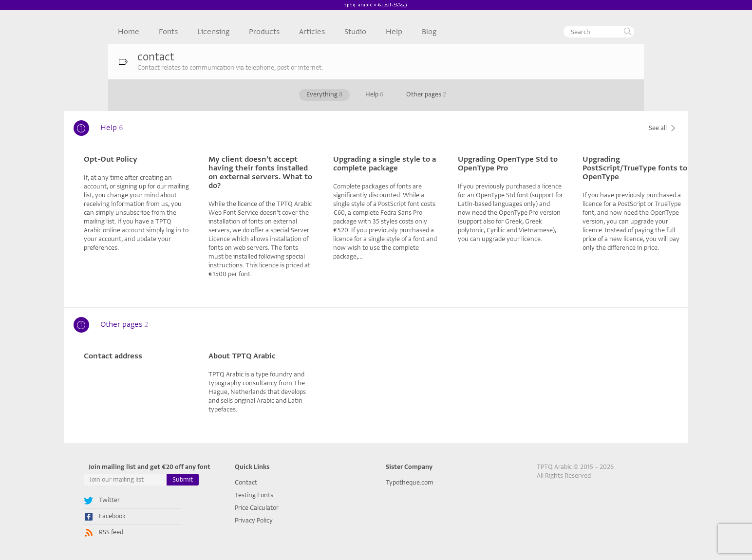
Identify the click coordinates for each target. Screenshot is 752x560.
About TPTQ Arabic (242, 356)
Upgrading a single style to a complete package (385, 164)
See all (663, 128)
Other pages (426, 94)
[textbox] (599, 32)
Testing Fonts (254, 495)
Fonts (168, 32)
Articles (312, 32)
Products (264, 32)
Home (129, 32)
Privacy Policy (254, 520)
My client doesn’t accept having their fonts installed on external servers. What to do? (260, 172)
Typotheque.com (410, 482)
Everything (324, 94)
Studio (355, 32)
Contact (246, 482)
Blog (429, 32)
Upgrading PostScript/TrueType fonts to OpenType (635, 168)
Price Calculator (257, 508)
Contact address (113, 356)
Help (394, 32)
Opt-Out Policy (111, 159)
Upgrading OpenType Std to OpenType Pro (508, 164)
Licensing (213, 32)
